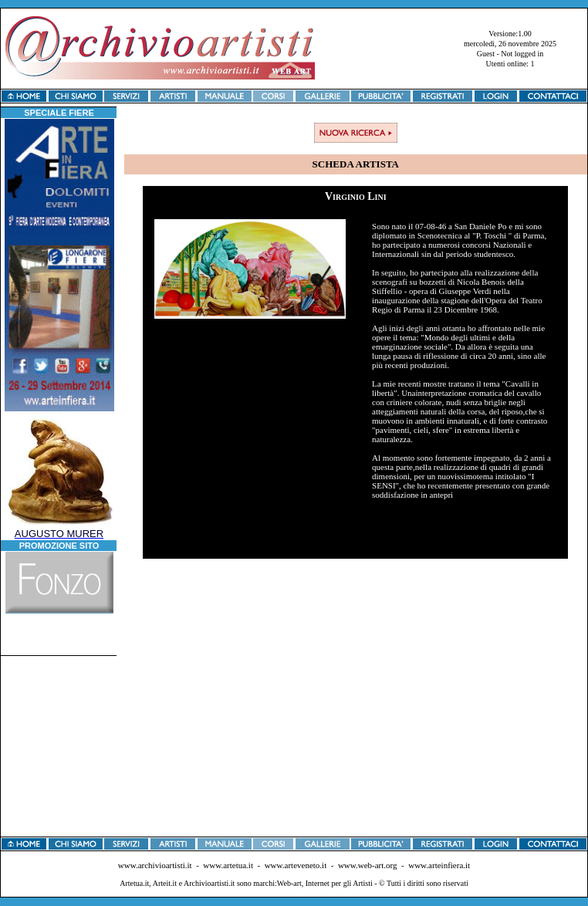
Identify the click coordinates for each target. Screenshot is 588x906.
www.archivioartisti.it (155, 865)
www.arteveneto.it (296, 865)
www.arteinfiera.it (439, 865)
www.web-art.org (368, 865)
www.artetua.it (228, 865)
